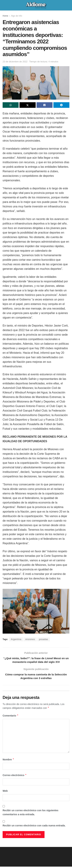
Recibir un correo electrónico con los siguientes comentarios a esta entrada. (31, 814)
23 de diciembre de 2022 (15, 62)
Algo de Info (17, 16)
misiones (30, 639)
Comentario (11, 717)
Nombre (8, 761)
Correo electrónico (15, 777)
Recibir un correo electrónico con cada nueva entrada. (34, 827)
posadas (43, 639)
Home (5, 16)
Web (5, 792)
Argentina (16, 639)
